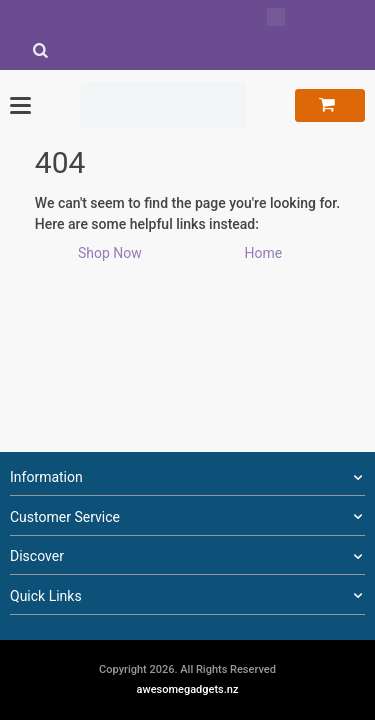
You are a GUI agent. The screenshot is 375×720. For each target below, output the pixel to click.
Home (263, 253)
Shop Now (110, 253)
